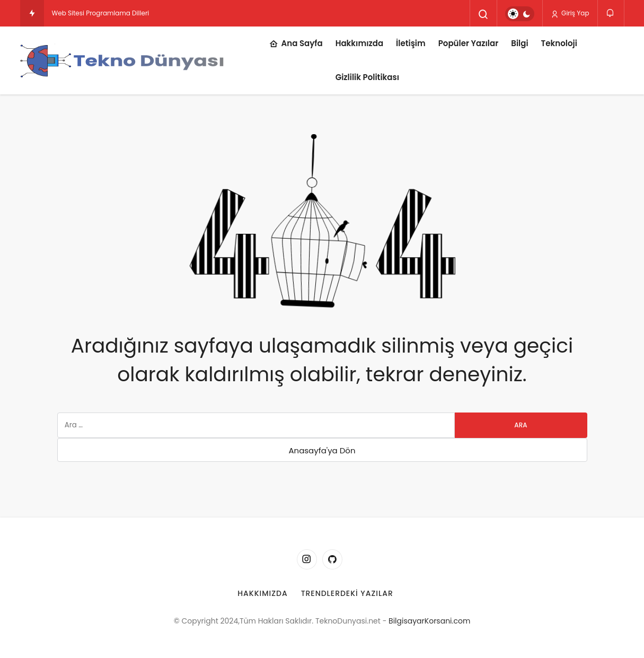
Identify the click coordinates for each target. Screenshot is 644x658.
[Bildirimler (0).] (611, 13)
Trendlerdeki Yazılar (347, 593)
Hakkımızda (359, 43)
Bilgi (519, 43)
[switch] (520, 14)
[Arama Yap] (483, 14)
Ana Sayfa (296, 44)
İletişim (411, 43)
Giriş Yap (570, 13)
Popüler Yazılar (469, 43)
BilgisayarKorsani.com (429, 621)
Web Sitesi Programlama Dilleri (101, 13)
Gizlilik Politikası (367, 77)
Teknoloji (559, 43)
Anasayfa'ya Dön (322, 450)
